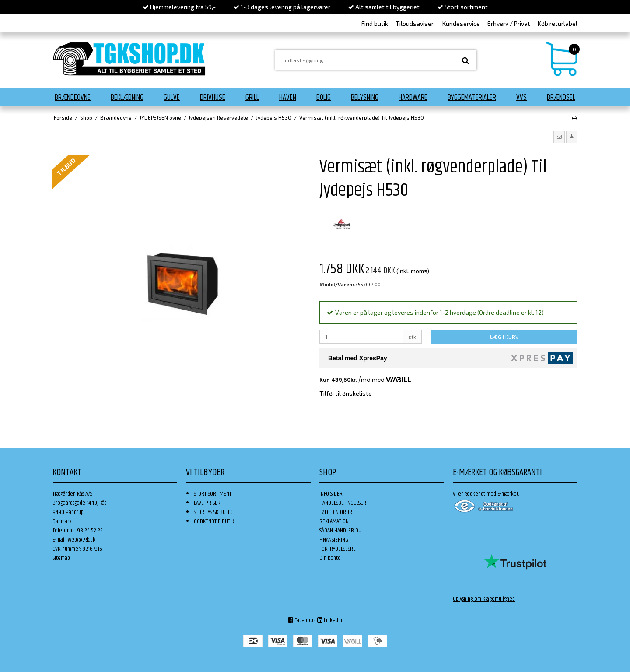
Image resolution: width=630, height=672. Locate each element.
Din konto (330, 558)
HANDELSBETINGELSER (343, 503)
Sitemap (61, 558)
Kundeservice (461, 23)
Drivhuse (213, 98)
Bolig (324, 98)
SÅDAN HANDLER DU (340, 531)
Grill (252, 98)
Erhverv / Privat (509, 23)
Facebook (302, 620)
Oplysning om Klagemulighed (484, 599)
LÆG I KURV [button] (504, 337)
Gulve (172, 98)
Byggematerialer (472, 98)
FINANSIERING (334, 540)
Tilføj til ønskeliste (346, 393)
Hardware (413, 98)
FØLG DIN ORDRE (337, 512)
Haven (288, 98)
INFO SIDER (331, 494)
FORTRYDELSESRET (339, 549)
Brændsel (561, 98)
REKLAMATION (334, 521)
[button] (559, 137)
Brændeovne (73, 98)
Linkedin (330, 620)
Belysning (365, 98)
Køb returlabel (558, 23)
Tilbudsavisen (415, 23)
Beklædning (127, 98)
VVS (521, 98)
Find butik (375, 23)
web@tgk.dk (82, 540)
